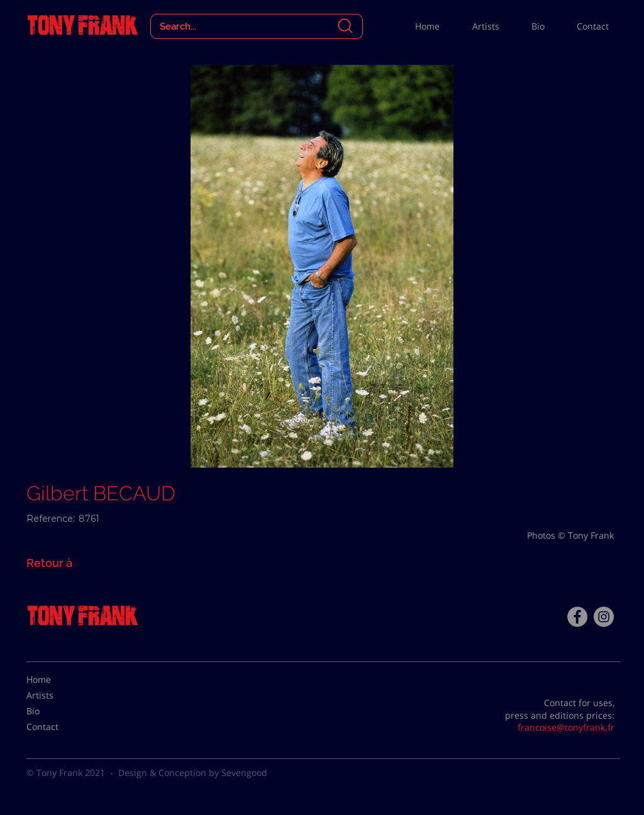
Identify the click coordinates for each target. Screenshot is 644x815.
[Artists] (58, 695)
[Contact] (58, 727)
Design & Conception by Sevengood (193, 773)
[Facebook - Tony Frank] (577, 617)
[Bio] (58, 711)
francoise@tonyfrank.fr (566, 727)
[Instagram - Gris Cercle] (604, 617)
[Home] (58, 680)
